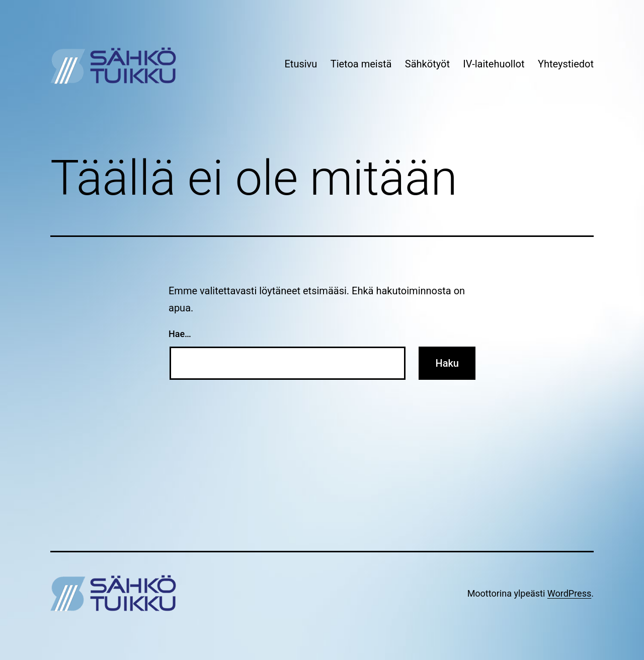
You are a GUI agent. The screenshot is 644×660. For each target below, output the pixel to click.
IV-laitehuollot (494, 64)
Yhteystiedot (566, 64)
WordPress (569, 593)
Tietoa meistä (361, 64)
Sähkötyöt (427, 64)
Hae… (180, 334)
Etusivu (301, 64)
